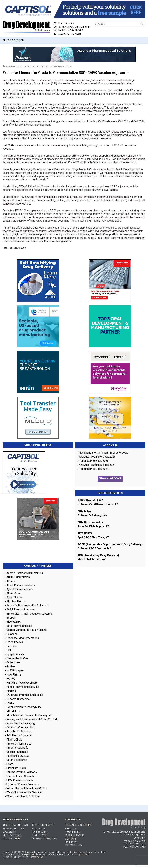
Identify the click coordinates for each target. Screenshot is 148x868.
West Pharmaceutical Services (25, 792)
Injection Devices (43, 825)
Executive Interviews (68, 34)
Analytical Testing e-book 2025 (97, 457)
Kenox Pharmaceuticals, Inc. (23, 687)
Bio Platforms (12, 835)
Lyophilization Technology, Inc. (24, 707)
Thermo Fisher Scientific (21, 776)
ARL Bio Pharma (16, 601)
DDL (9, 650)
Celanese (12, 634)
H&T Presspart (15, 671)
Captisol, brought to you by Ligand (26, 630)
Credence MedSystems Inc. (23, 638)
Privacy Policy (78, 852)
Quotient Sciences (17, 752)
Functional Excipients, (40, 66)
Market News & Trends (68, 30)
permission (83, 854)
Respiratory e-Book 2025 (94, 461)
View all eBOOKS (110, 479)
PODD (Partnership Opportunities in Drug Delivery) (110, 544)
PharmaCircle (14, 740)
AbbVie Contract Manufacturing (25, 573)
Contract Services (44, 839)
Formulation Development (40, 834)
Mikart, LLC (13, 711)
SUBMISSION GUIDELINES (79, 825)
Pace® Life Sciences (19, 731)
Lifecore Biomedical (18, 699)
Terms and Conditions (97, 852)
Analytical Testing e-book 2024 (97, 465)
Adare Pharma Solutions (21, 585)
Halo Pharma (14, 675)
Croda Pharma (15, 642)
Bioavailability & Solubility (14, 830)
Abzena (11, 581)
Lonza (10, 703)
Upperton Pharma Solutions (23, 784)
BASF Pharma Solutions (20, 610)
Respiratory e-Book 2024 (94, 469)
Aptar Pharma (14, 597)
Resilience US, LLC (18, 756)
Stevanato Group (16, 768)
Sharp (10, 764)
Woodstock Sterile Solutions (23, 796)
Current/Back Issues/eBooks (72, 27)
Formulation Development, (18, 66)
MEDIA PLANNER (74, 835)
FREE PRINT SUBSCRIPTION (73, 844)
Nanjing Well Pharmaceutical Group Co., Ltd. (32, 719)
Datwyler (12, 646)
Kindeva (11, 691)
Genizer (11, 666)
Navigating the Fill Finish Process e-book (103, 453)
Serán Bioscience (17, 760)
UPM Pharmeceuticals (20, 780)
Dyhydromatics (15, 654)
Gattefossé (13, 662)
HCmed (11, 679)
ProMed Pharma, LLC (19, 744)
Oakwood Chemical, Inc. (20, 727)
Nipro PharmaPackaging (21, 723)
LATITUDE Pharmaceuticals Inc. (25, 695)
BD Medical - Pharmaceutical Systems (29, 614)
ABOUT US (71, 829)
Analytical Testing (15, 825)
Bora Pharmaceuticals (19, 626)
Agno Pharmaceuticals (20, 589)
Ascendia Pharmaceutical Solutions (27, 606)
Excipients (38, 829)
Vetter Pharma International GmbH (26, 788)
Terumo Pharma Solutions (22, 772)
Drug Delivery (12, 839)
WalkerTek (38, 857)
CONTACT (71, 839)
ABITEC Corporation (18, 577)
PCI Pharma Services (19, 736)
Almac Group (14, 593)
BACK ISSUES (73, 832)
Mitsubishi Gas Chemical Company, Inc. (29, 715)
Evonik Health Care (18, 658)
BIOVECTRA (14, 622)
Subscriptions (64, 24)
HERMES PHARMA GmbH (22, 683)
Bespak (11, 618)
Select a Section (13, 40)
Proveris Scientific (17, 748)
